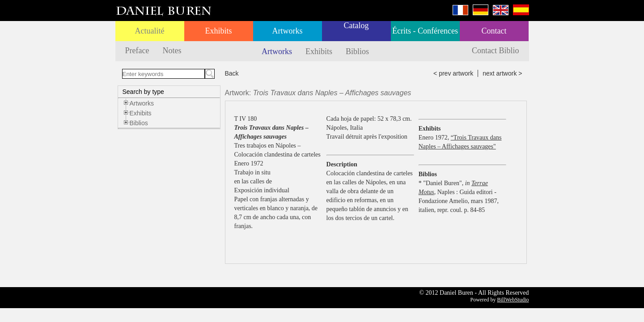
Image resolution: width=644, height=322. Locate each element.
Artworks (288, 31)
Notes (172, 51)
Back (232, 73)
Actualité (150, 31)
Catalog (356, 25)
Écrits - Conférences (425, 31)
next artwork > (502, 73)
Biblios (357, 51)
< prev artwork (453, 73)
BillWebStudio (513, 300)
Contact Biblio (496, 51)
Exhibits (218, 31)
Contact (494, 31)
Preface (137, 51)
